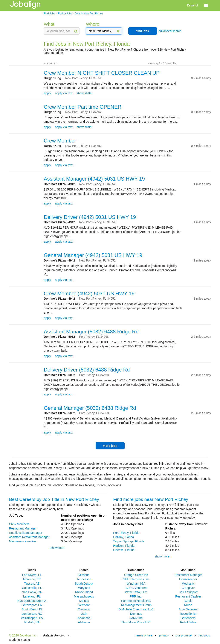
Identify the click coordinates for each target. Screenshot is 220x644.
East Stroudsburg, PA (32, 601)
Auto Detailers (188, 609)
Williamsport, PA (32, 618)
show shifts (84, 93)
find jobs (143, 31)
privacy (164, 635)
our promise (184, 635)
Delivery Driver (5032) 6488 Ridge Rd (87, 370)
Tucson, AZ (32, 584)
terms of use (144, 635)
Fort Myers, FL (32, 575)
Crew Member (60, 141)
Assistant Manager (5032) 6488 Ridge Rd (91, 332)
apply (47, 93)
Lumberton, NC (32, 614)
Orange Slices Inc (136, 575)
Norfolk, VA (32, 622)
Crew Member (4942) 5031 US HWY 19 (89, 293)
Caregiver (188, 588)
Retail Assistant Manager (26, 533)
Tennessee (84, 579)
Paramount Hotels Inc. (136, 601)
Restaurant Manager (23, 528)
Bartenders (188, 618)
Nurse (188, 605)
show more (58, 548)
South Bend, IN (32, 609)
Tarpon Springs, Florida (129, 541)
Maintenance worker (23, 541)
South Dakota (84, 584)
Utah (84, 614)
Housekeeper (188, 579)
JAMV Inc (136, 618)
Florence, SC (32, 579)
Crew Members (19, 524)
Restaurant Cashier (188, 596)
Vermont (84, 605)
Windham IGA (136, 584)
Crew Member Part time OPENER (83, 107)
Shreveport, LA (32, 605)
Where (93, 24)
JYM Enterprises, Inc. (136, 579)
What (49, 24)
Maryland (84, 588)
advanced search (170, 31)
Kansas (84, 601)
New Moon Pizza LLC (136, 622)
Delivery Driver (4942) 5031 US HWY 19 (90, 217)
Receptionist (188, 614)
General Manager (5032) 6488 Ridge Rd (90, 408)
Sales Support (188, 592)
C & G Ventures (136, 588)
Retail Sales (188, 622)
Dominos (136, 614)
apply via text (64, 93)
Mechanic (188, 584)
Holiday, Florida (124, 537)
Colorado (84, 609)
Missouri (84, 575)
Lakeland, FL (32, 596)
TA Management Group (136, 605)
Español (192, 5)
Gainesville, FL (32, 588)
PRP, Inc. (136, 596)
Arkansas (84, 618)
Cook (188, 601)
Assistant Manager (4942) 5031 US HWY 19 (94, 179)
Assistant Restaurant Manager (29, 537)
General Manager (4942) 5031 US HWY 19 (93, 255)
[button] (206, 5)
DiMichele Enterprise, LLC (136, 609)
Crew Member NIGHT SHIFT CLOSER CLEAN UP (102, 73)
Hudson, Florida (124, 546)
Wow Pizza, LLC (136, 592)
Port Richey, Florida (126, 533)
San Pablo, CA (32, 592)
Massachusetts (84, 596)
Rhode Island (84, 592)
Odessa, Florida (124, 550)
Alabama (84, 622)
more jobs (110, 446)
